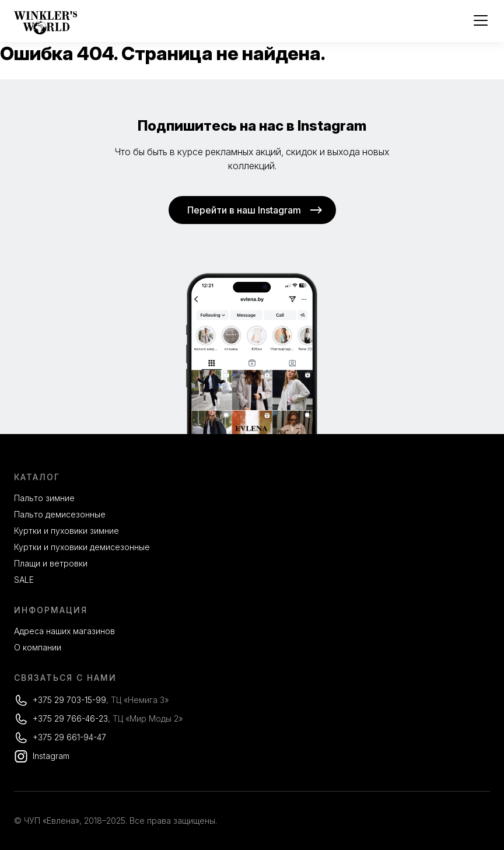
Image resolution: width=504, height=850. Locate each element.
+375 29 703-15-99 (69, 700)
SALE (24, 580)
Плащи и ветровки (51, 563)
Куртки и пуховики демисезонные (82, 547)
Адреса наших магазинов (64, 631)
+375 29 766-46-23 (70, 718)
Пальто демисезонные (60, 514)
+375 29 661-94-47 (69, 737)
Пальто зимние (44, 498)
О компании (38, 647)
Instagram (51, 756)
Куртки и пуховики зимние (66, 531)
